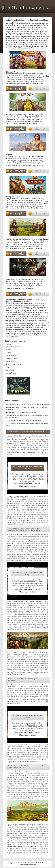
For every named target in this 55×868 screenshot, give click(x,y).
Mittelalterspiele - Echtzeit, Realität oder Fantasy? (21, 413)
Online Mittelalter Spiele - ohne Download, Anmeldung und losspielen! (27, 404)
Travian (46, 76)
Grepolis (9, 155)
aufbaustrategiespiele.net (15, 846)
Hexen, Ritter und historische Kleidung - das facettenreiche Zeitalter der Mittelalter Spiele (27, 417)
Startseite (9, 344)
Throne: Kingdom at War (13, 364)
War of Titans (10, 370)
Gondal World (46, 240)
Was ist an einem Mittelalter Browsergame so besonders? (23, 421)
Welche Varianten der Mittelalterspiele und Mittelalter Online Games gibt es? (27, 425)
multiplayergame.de (39, 504)
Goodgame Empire (13, 197)
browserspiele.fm (12, 505)
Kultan (8, 367)
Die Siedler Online (46, 202)
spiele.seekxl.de (31, 846)
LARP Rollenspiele (16, 652)
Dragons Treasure (22, 328)
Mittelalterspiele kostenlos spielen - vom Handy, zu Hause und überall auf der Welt (27, 408)
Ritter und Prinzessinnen (15, 72)
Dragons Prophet (11, 373)
